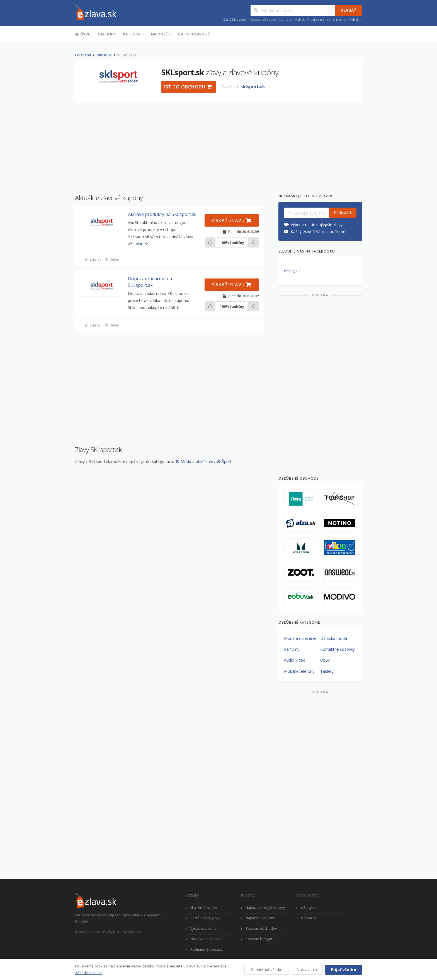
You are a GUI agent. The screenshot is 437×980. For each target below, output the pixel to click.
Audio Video (295, 660)
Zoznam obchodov (261, 929)
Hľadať (348, 10)
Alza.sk (255, 19)
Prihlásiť (343, 213)
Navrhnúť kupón (204, 908)
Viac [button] (142, 244)
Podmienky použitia (207, 949)
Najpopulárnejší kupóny (265, 908)
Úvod (83, 34)
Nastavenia (307, 970)
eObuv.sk (269, 19)
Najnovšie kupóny (260, 918)
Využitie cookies (203, 929)
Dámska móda (334, 638)
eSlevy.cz (292, 271)
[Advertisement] (47, 133)
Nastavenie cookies (206, 939)
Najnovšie (161, 34)
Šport (224, 461)
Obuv (325, 660)
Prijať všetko (343, 970)
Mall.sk (300, 19)
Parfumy (292, 649)
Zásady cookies (88, 973)
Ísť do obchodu (188, 87)
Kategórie (133, 34)
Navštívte (243, 87)
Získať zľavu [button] (231, 220)
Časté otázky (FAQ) (205, 918)
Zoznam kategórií (260, 939)
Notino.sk (285, 19)
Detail (112, 259)
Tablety (327, 671)
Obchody (107, 34)
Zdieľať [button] (93, 259)
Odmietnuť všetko (266, 970)
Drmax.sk (339, 19)
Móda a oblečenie (195, 461)
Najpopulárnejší (194, 34)
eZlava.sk (83, 55)
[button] (101, 222)
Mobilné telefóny (299, 671)
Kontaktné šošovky (338, 649)
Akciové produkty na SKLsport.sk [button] (162, 214)
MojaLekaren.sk (319, 19)
